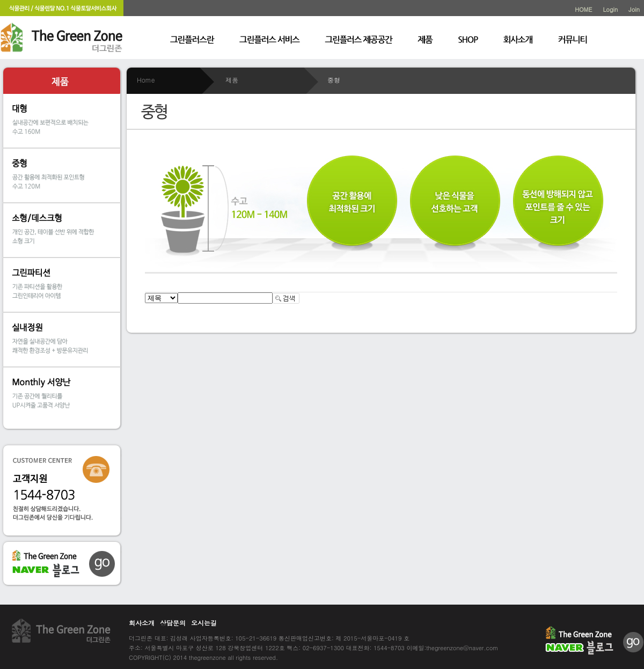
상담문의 (173, 623)
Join (634, 9)
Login (610, 9)
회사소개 (142, 623)
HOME (583, 9)
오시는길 (204, 623)
